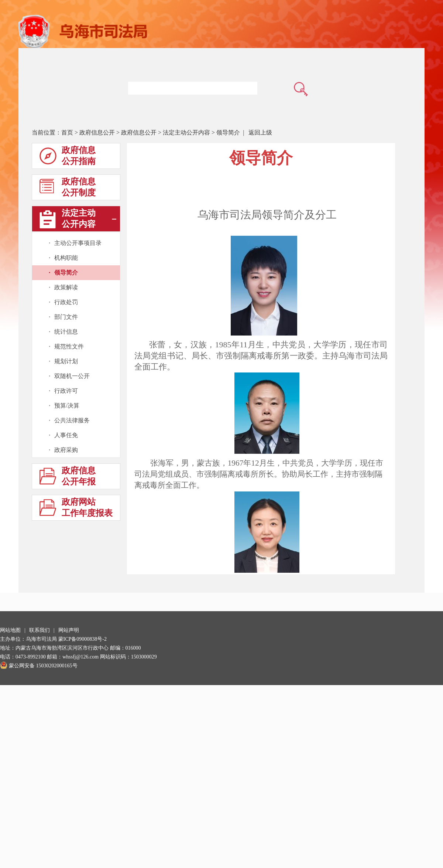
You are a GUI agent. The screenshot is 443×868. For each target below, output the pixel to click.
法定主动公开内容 (186, 132)
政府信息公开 (97, 132)
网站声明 (69, 630)
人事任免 (66, 435)
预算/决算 (67, 406)
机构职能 (66, 258)
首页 (67, 132)
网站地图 (10, 630)
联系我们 (40, 630)
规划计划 (66, 361)
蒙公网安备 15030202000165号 (39, 666)
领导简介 (228, 132)
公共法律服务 (72, 420)
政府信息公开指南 (68, 157)
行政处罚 (66, 302)
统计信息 (66, 332)
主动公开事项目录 (78, 243)
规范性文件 (69, 346)
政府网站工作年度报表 (76, 509)
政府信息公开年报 (68, 478)
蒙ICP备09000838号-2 (83, 639)
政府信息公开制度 (68, 189)
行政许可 (66, 391)
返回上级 (260, 132)
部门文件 (66, 317)
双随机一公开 (72, 376)
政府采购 (66, 450)
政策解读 (66, 287)
